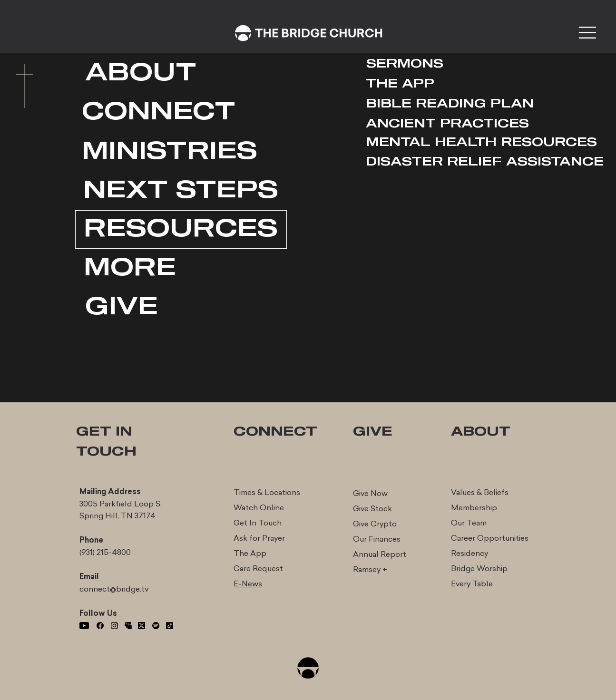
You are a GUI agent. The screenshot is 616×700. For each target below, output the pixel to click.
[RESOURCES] (181, 229)
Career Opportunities (490, 538)
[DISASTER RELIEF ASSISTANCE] (485, 162)
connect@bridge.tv (114, 589)
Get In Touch (258, 523)
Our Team (469, 523)
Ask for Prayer (259, 538)
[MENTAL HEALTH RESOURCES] (481, 142)
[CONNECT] (159, 112)
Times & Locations (267, 492)
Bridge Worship (479, 569)
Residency (469, 553)
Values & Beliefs (480, 492)
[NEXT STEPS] (181, 191)
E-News (248, 584)
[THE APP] (400, 84)
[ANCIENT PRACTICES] (447, 124)
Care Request (258, 569)
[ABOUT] (141, 73)
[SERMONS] (405, 64)
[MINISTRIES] (170, 152)
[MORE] (130, 268)
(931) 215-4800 (105, 552)
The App (250, 553)
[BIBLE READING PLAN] (450, 104)
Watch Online (259, 508)
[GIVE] (122, 307)
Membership (474, 508)
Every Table (472, 584)
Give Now (370, 493)
